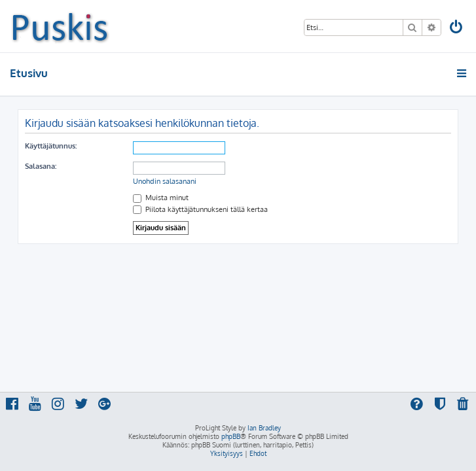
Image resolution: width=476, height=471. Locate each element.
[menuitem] (457, 28)
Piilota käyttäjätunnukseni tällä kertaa (200, 209)
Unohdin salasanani (165, 181)
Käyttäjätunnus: (51, 146)
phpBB (231, 436)
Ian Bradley (264, 428)
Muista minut (161, 198)
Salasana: (41, 166)
